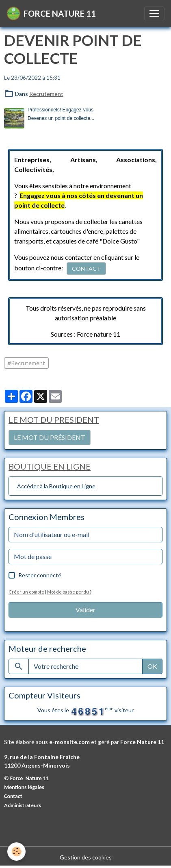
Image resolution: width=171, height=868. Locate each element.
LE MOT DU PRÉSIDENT (50, 437)
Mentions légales (24, 787)
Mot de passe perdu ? (69, 592)
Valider (85, 610)
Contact (13, 796)
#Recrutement (26, 363)
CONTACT (86, 269)
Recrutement (46, 94)
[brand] (51, 13)
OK (152, 666)
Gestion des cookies (86, 857)
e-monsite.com (69, 742)
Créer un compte (26, 592)
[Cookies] (16, 852)
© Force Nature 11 (26, 778)
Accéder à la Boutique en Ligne (56, 486)
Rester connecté (40, 575)
